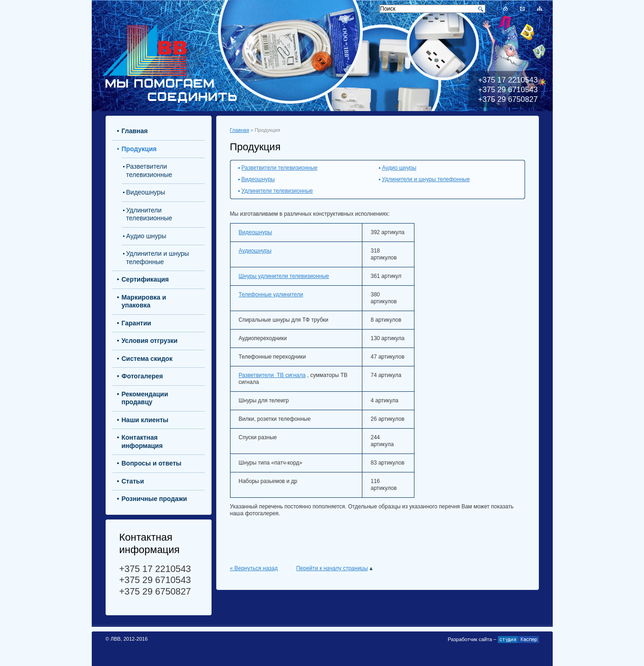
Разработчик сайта (470, 639)
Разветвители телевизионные (280, 168)
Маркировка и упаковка (144, 301)
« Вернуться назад (254, 568)
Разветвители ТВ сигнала (272, 375)
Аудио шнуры (399, 168)
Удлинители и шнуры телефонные (426, 179)
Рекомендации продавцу (145, 398)
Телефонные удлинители (271, 295)
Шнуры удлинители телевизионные (284, 276)
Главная (240, 130)
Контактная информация (142, 442)
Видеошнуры (258, 179)
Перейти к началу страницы (334, 568)
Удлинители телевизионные (277, 191)
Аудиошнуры (255, 251)
